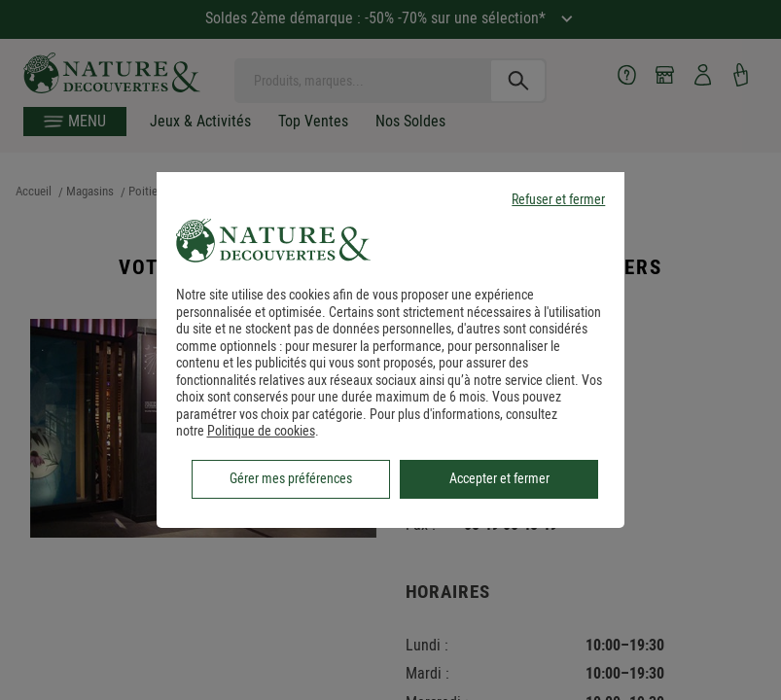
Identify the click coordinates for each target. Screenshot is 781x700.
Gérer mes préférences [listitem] (291, 478)
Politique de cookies (261, 431)
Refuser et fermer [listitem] (558, 200)
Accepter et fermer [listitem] (499, 478)
